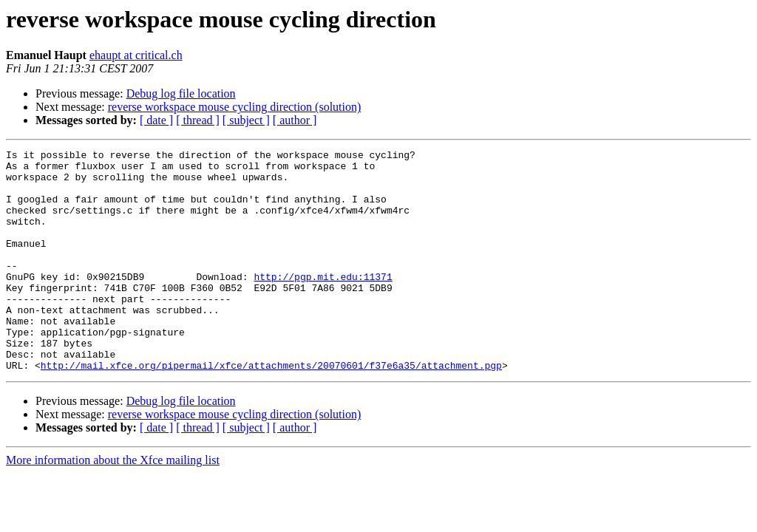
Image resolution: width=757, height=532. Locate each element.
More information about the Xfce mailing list (113, 504)
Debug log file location (181, 93)
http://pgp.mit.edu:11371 (323, 303)
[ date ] (156, 120)
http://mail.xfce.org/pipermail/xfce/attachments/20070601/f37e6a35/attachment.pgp (271, 409)
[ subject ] (246, 120)
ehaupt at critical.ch (136, 55)
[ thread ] (198, 120)
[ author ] (295, 120)
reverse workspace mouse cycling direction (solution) (235, 107)
